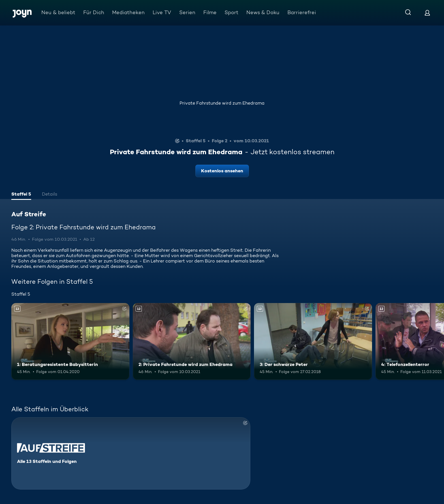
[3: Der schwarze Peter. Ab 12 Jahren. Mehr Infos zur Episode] (313, 341)
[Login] (427, 13)
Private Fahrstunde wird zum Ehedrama (222, 103)
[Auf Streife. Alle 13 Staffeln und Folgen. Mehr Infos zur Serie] (131, 453)
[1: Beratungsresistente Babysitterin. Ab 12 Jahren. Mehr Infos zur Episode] (70, 341)
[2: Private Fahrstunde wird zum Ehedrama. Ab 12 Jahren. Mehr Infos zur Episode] (192, 341)
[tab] (21, 195)
